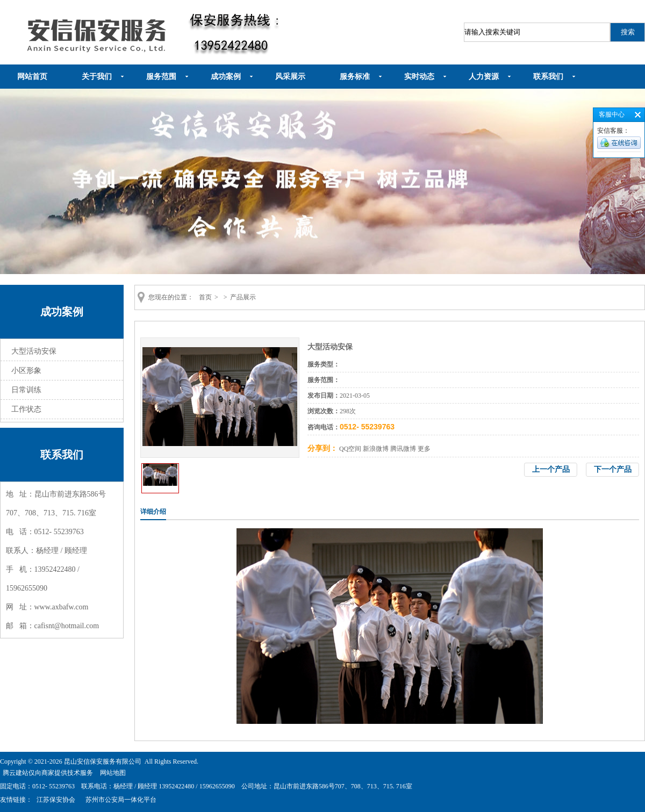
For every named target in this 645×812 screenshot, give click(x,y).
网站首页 (32, 77)
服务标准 (355, 77)
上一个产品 (551, 469)
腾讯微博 (403, 449)
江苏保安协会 (56, 800)
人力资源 (484, 77)
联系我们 (548, 77)
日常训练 (26, 390)
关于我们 (97, 77)
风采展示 (290, 77)
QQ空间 (350, 449)
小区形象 (26, 371)
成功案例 (226, 77)
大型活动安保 (34, 351)
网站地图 (113, 773)
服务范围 (161, 77)
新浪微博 (376, 449)
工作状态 (26, 409)
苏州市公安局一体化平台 (121, 800)
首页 (205, 297)
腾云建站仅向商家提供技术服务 (48, 773)
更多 (424, 449)
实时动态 (419, 77)
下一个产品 (613, 469)
